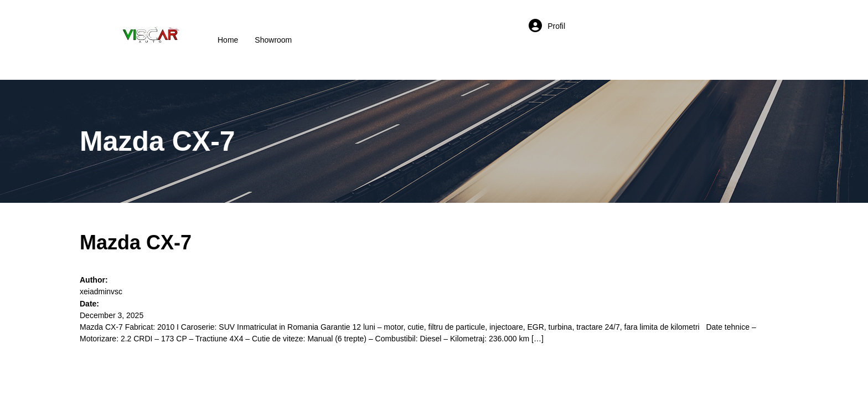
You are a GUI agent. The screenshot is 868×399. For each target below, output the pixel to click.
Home (228, 40)
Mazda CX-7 (136, 242)
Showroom (273, 40)
